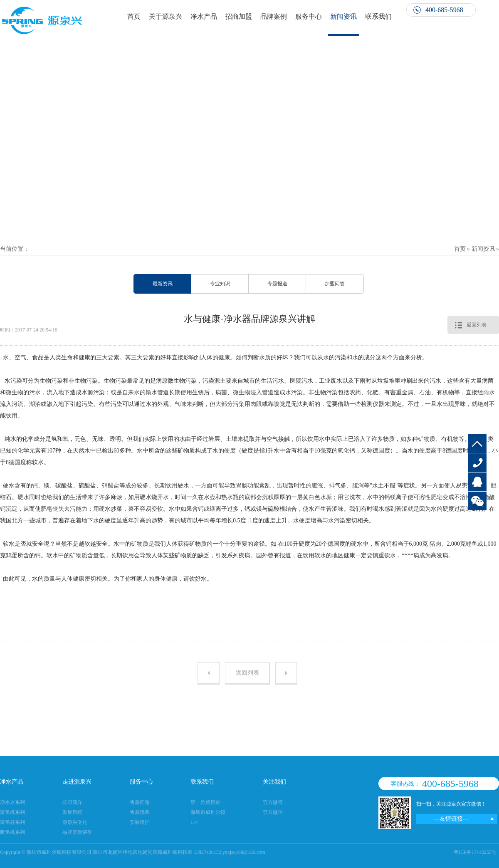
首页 (134, 16)
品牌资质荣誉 (77, 832)
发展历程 (72, 812)
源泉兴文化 (75, 822)
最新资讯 (163, 284)
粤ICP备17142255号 (475, 852)
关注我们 (274, 782)
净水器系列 (12, 802)
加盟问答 (335, 284)
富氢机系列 (12, 812)
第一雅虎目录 (205, 802)
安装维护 (140, 822)
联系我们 (378, 16)
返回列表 (477, 325)
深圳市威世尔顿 (208, 812)
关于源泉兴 (166, 16)
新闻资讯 (343, 16)
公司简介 (72, 802)
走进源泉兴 (77, 782)
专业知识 (220, 284)
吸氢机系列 (12, 832)
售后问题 (140, 802)
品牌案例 (274, 16)
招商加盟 (239, 16)
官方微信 (273, 812)
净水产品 (204, 16)
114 (194, 822)
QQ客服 (477, 482)
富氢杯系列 (12, 822)
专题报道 (277, 284)
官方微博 (273, 802)
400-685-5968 (477, 463)
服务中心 (309, 16)
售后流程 (140, 812)
